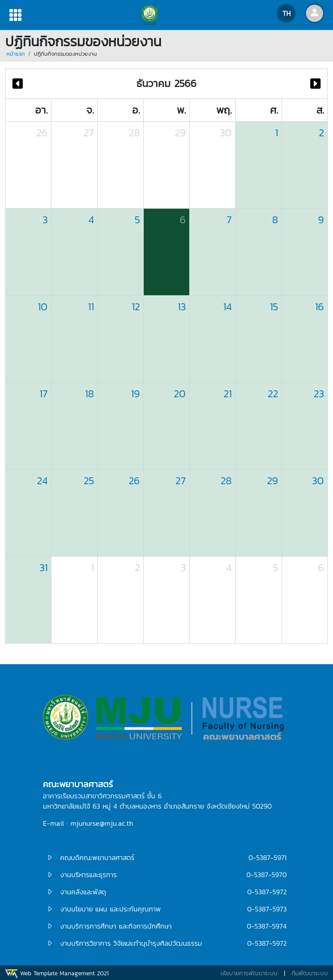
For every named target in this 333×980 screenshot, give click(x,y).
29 (180, 133)
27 (89, 133)
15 (274, 307)
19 (135, 394)
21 (228, 394)
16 (319, 307)
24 (42, 481)
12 (136, 307)
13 (182, 307)
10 (43, 307)
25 (89, 481)
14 (227, 307)
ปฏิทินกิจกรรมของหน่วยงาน (65, 54)
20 (180, 394)
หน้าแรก (16, 54)
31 (44, 568)
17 (44, 394)
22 (273, 394)
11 (91, 307)
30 (226, 133)
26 (42, 133)
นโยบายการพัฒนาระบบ (249, 973)
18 (89, 394)
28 (134, 133)
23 (319, 394)
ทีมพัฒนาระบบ (310, 973)
